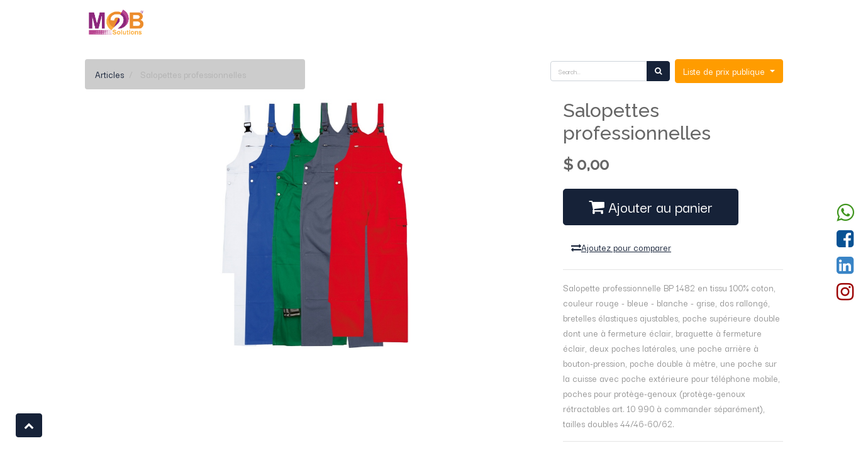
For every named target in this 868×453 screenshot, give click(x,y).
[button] (29, 425)
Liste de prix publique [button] (725, 71)
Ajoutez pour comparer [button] (621, 247)
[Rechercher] (658, 71)
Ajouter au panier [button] (651, 206)
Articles (109, 74)
